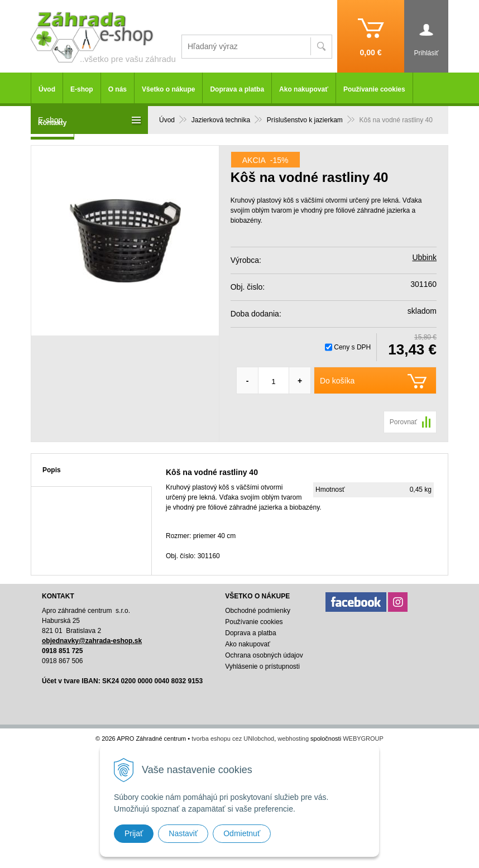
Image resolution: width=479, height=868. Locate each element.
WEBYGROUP (363, 738)
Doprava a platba (237, 89)
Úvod (47, 89)
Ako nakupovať (304, 89)
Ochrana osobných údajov (264, 655)
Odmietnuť (242, 833)
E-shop (82, 89)
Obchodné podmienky (258, 611)
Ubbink (424, 257)
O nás (118, 89)
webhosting (293, 738)
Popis (52, 470)
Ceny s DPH (352, 347)
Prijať (134, 833)
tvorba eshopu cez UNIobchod (233, 738)
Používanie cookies (374, 89)
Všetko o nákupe (168, 89)
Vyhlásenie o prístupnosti (262, 666)
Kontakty (52, 123)
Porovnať (403, 422)
